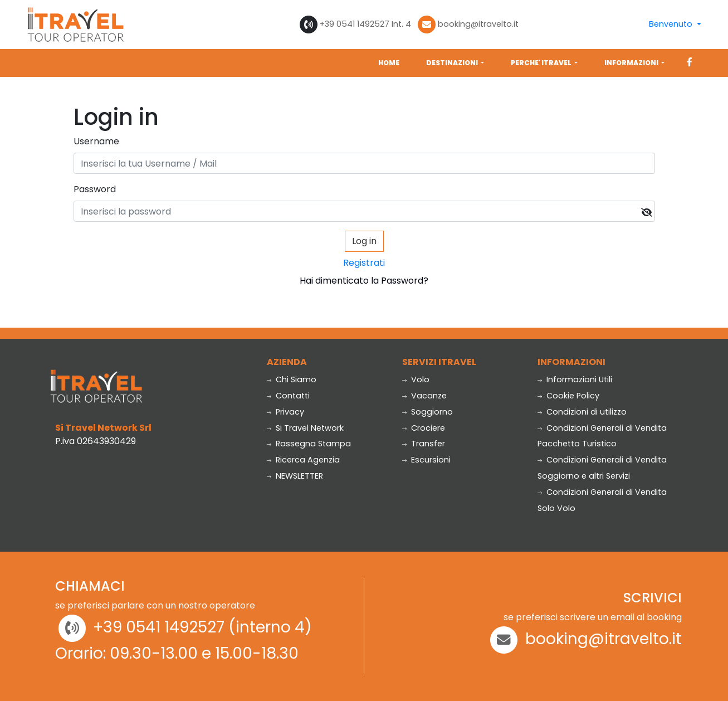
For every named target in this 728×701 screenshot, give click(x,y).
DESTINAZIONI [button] (453, 63)
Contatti (288, 396)
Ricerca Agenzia (303, 460)
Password (95, 189)
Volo (416, 379)
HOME (389, 63)
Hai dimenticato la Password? (364, 281)
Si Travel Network (305, 428)
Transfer (424, 444)
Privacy (285, 412)
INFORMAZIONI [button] (632, 63)
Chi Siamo (292, 379)
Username (96, 141)
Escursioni (426, 460)
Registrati (364, 263)
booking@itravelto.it (478, 24)
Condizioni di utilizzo (582, 412)
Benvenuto (672, 24)
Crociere (424, 428)
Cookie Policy (568, 396)
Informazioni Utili (575, 379)
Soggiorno (427, 412)
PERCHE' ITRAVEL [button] (542, 63)
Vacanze (424, 396)
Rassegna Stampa (309, 444)
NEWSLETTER (295, 476)
